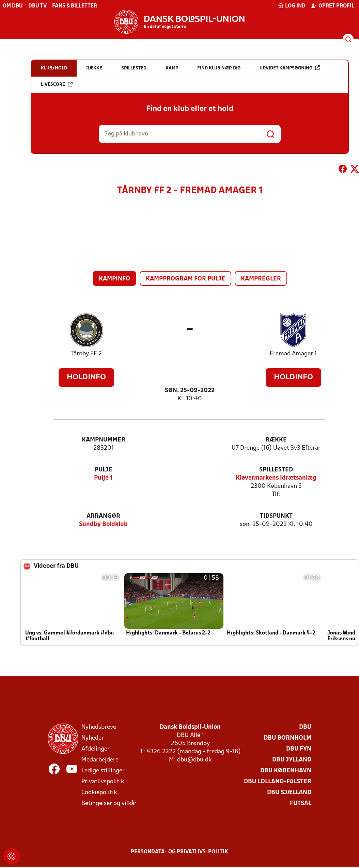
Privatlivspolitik (103, 782)
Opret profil (333, 6)
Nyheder (93, 738)
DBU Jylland (292, 760)
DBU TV (37, 6)
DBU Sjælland (289, 793)
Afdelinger (96, 749)
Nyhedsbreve (99, 727)
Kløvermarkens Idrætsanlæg (276, 478)
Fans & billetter (75, 6)
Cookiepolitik (99, 793)
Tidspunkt (276, 516)
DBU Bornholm (287, 738)
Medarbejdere (100, 760)
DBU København (286, 771)
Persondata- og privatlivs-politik (180, 852)
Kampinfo (114, 279)
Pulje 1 (103, 478)
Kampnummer (104, 440)
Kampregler (261, 279)
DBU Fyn (299, 749)
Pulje (104, 470)
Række (276, 440)
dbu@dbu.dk (194, 760)
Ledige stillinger (103, 771)
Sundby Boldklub (103, 524)
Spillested (276, 470)
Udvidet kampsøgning (290, 68)
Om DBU (13, 6)
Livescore (57, 84)
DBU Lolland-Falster (278, 782)
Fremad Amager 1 (293, 354)
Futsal (301, 803)
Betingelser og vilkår (109, 803)
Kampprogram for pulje (185, 279)
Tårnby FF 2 (86, 354)
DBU (305, 727)
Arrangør (103, 516)
